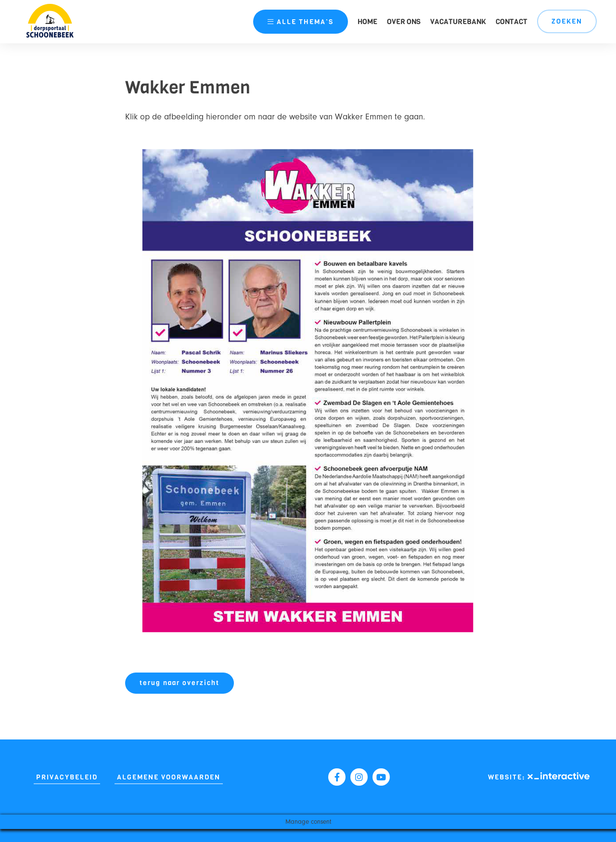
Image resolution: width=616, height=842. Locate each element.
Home (367, 22)
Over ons (404, 22)
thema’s (301, 22)
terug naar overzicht (180, 683)
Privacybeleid (67, 777)
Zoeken (567, 21)
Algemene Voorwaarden (169, 777)
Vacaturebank (458, 22)
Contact (512, 22)
